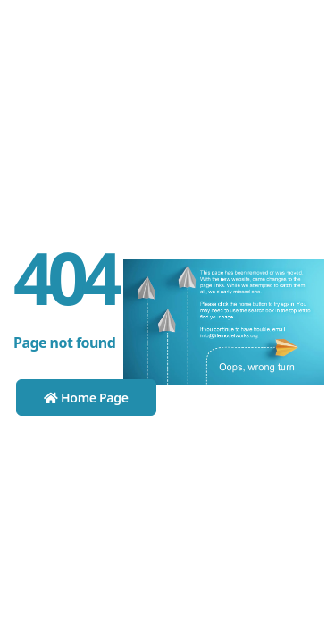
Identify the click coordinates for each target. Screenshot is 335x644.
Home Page (86, 398)
